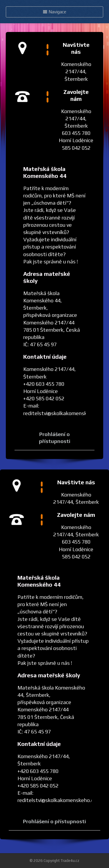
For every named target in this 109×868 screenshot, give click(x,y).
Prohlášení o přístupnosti (54, 821)
